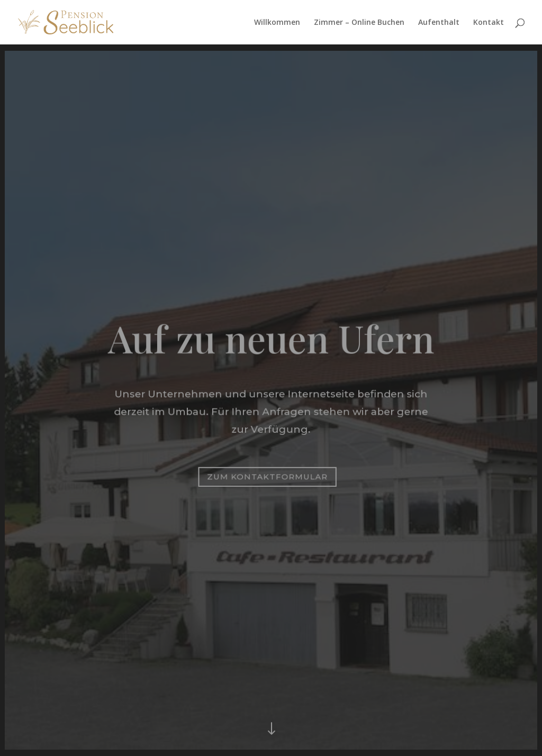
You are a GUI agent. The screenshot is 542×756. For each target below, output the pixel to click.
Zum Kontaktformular (267, 476)
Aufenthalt (439, 23)
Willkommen (277, 23)
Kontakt (489, 23)
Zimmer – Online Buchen (359, 23)
